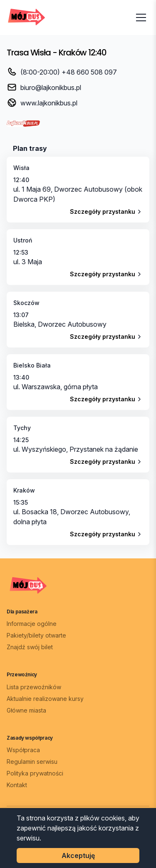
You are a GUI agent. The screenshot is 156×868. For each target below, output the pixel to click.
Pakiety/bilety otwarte (36, 635)
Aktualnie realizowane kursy (45, 699)
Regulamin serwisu (32, 762)
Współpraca (23, 750)
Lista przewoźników (34, 687)
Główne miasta (26, 710)
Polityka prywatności (35, 773)
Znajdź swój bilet (30, 647)
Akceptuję (78, 855)
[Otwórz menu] (141, 18)
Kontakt (17, 785)
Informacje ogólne (32, 624)
